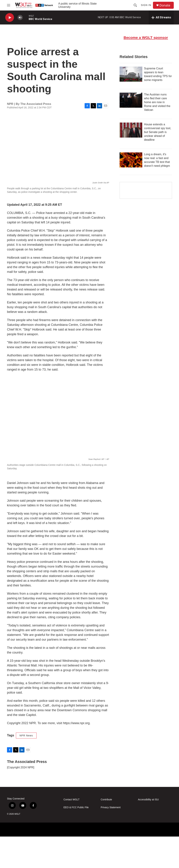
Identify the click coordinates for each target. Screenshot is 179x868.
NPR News (26, 767)
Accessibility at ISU (148, 831)
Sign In (146, 5)
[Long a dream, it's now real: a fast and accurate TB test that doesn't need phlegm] (131, 191)
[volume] (20, 18)
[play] (10, 18)
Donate (165, 5)
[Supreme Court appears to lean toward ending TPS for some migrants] (131, 105)
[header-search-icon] (135, 5)
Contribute (106, 831)
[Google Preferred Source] (146, 221)
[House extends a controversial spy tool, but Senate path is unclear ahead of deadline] (131, 161)
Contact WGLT (71, 831)
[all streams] (161, 17)
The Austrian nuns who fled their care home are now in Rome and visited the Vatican (157, 133)
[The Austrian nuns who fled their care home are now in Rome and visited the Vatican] (131, 131)
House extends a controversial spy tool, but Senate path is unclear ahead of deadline (158, 163)
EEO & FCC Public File (76, 839)
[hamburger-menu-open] (9, 5)
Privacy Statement (111, 839)
